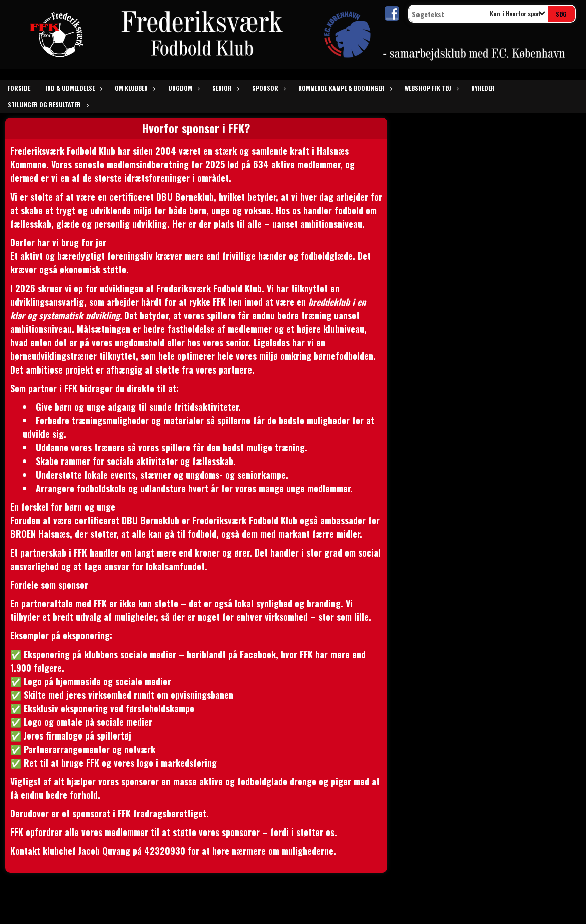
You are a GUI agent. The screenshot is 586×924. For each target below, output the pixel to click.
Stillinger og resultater (47, 104)
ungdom (183, 88)
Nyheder (483, 88)
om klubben (134, 88)
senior (225, 88)
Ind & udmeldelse (72, 88)
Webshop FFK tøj (431, 88)
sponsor (268, 88)
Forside (19, 88)
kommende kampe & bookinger (344, 88)
